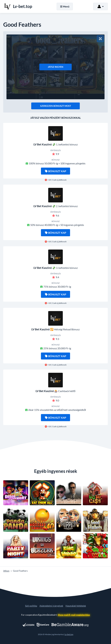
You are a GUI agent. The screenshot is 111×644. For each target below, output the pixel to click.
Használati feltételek (76, 606)
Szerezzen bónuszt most (56, 106)
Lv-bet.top (69, 634)
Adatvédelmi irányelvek (51, 606)
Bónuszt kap (56, 171)
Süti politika (31, 606)
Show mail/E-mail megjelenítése (74, 615)
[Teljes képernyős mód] (100, 39)
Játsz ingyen (55, 67)
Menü (65, 6)
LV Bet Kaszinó (43, 144)
